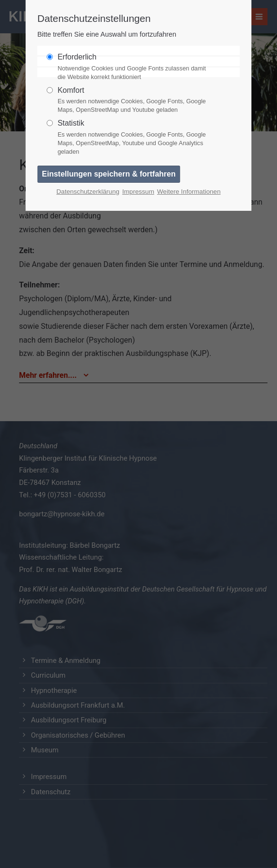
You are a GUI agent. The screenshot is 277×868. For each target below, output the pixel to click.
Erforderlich (135, 67)
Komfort (135, 100)
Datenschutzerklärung (88, 192)
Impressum (138, 192)
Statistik (135, 138)
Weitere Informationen (189, 192)
